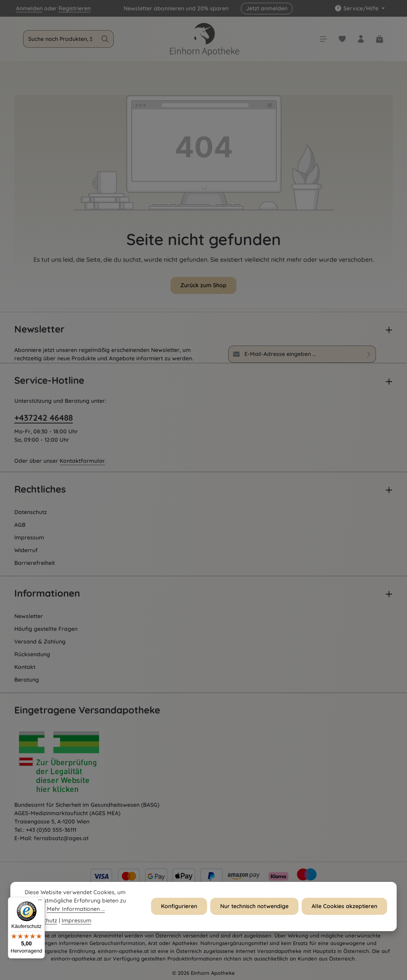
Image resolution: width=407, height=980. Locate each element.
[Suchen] (105, 39)
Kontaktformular (82, 461)
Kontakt (25, 667)
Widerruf (26, 550)
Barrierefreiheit (35, 563)
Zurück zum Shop (203, 285)
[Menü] (40, 902)
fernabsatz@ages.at (61, 838)
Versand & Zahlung (40, 642)
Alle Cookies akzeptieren (344, 916)
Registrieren (75, 8)
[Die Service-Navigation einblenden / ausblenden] (360, 9)
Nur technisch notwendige (254, 916)
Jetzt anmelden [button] (267, 8)
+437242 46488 (44, 418)
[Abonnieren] (369, 354)
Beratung (27, 680)
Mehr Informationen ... (76, 919)
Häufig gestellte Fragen (46, 629)
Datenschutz (31, 512)
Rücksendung (32, 654)
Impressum (29, 537)
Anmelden (29, 8)
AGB (20, 525)
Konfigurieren (179, 916)
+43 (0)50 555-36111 (51, 830)
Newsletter (29, 616)
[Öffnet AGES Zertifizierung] (74, 764)
